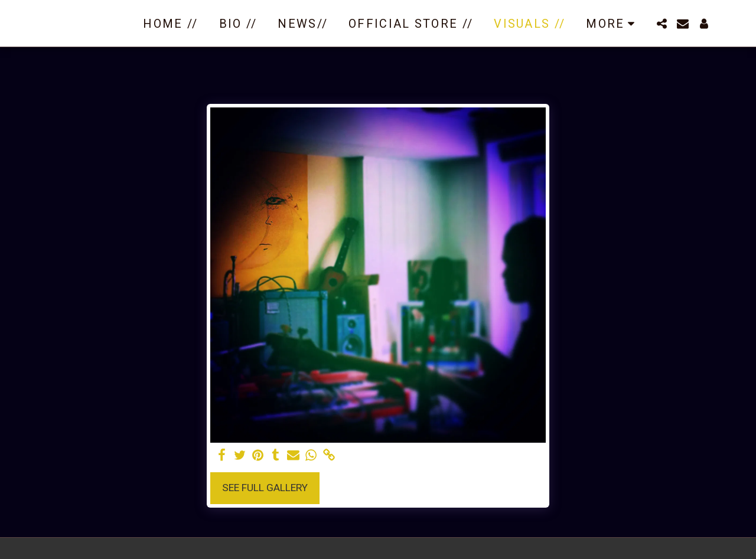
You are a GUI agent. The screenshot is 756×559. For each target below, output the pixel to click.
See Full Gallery (265, 488)
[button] (661, 24)
